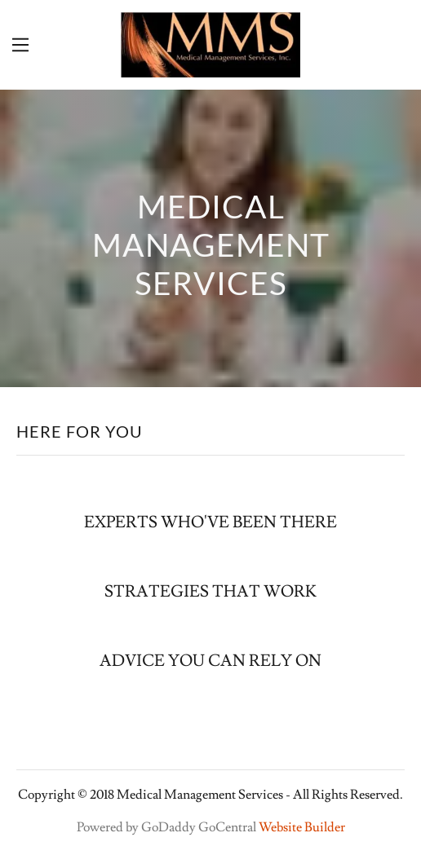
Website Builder (302, 827)
